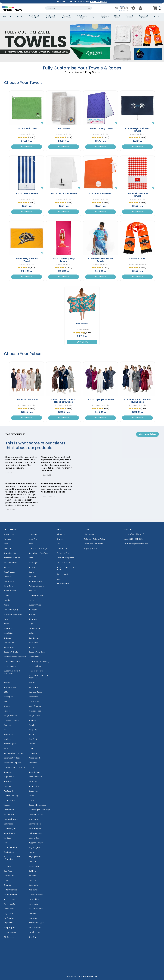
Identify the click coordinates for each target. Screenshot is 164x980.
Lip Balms (8, 781)
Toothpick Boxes (11, 819)
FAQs (59, 544)
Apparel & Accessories (66, 17)
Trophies (7, 739)
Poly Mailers (9, 581)
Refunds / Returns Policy (94, 539)
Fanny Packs (9, 810)
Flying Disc (8, 586)
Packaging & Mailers (144, 17)
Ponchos (32, 880)
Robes (31, 600)
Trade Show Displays (13, 614)
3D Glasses (9, 937)
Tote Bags (8, 548)
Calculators (34, 701)
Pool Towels (82, 324)
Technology (34, 866)
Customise (26, 147)
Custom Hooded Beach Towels (100, 260)
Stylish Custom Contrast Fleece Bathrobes (63, 401)
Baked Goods (35, 758)
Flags (31, 558)
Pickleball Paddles (11, 720)
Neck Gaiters (34, 772)
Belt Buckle (8, 734)
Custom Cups (35, 605)
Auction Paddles (36, 909)
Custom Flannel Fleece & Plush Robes (138, 401)
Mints (6, 748)
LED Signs (33, 610)
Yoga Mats (8, 913)
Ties (5, 730)
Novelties (158, 17)
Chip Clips (33, 937)
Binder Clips (34, 786)
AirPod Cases (9, 899)
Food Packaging (11, 610)
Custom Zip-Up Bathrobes (101, 399)
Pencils (32, 725)
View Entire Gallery (147, 434)
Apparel (32, 647)
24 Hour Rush (63, 574)
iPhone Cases (10, 932)
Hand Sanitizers (35, 777)
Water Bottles (35, 628)
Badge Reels (34, 716)
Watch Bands (34, 932)
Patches (7, 539)
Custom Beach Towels (26, 194)
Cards (31, 800)
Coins (6, 595)
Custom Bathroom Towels (64, 194)
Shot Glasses (9, 572)
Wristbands (9, 791)
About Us (61, 534)
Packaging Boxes (11, 744)
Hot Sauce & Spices (12, 763)
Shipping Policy (90, 548)
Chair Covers (9, 800)
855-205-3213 (122, 8)
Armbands (33, 904)
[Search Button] (89, 8)
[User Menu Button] (133, 8)
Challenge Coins (36, 595)
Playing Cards (35, 857)
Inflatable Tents (10, 847)
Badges (32, 734)
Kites (6, 880)
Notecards (33, 697)
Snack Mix (33, 763)
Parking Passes (35, 833)
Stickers (7, 567)
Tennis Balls (9, 909)
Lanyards (33, 614)
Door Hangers (10, 829)
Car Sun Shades (36, 894)
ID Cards (7, 638)
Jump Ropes (9, 927)
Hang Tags (33, 730)
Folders (32, 796)
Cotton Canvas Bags (38, 548)
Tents (6, 843)
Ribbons (32, 591)
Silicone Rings (35, 838)
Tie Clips (7, 838)
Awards (32, 744)
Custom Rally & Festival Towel (26, 260)
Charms (7, 885)
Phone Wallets (10, 591)
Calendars (8, 824)
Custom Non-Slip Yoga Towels (63, 260)
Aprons (32, 567)
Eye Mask (8, 786)
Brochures (33, 876)
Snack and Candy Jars (13, 753)
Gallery (60, 539)
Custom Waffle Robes (26, 399)
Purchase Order (64, 553)
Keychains (8, 577)
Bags (31, 544)
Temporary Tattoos (37, 671)
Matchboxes (34, 819)
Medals (32, 682)
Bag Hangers (34, 847)
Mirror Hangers (35, 829)
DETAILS (104, 2)
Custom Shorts (35, 666)
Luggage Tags (35, 711)
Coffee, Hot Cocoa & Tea (15, 767)
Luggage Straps (36, 843)
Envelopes (8, 697)
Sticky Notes (34, 687)
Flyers (6, 701)
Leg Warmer (9, 777)
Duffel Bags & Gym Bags (39, 810)
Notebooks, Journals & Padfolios (39, 677)
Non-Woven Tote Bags (39, 553)
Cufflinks (32, 871)
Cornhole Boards (36, 824)
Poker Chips (34, 899)
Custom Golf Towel (27, 128)
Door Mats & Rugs (12, 796)
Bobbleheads (10, 814)
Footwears (33, 918)
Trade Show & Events (34, 17)
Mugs (31, 624)
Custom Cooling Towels (100, 128)
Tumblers (8, 628)
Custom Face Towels (100, 194)
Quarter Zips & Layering (39, 661)
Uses (59, 579)
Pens (6, 619)
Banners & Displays (12, 558)
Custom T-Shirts (11, 652)
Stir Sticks (33, 781)
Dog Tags (8, 871)
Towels (7, 600)
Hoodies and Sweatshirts (15, 657)
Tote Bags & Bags (82, 17)
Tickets (7, 805)
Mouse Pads (9, 534)
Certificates (34, 739)
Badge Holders (10, 716)
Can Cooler (34, 638)
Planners (7, 866)
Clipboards (33, 791)
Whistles (32, 913)
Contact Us (62, 548)
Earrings (32, 852)
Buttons (7, 624)
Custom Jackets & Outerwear (12, 672)
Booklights (33, 890)
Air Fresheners (10, 687)
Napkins (32, 572)
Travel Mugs (9, 633)
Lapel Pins (33, 539)
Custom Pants (10, 666)
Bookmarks (33, 885)
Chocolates (34, 753)
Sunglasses (9, 643)
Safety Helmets (10, 894)
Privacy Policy (90, 534)
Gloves (7, 682)
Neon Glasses (35, 927)
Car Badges (9, 852)
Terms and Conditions (94, 544)
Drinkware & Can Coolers (51, 17)
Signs (94, 17)
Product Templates (65, 558)
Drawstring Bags (11, 553)
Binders (7, 706)
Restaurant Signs (36, 923)
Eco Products (9, 876)
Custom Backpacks (37, 805)
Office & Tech (117, 17)
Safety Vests (9, 904)
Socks (6, 605)
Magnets (8, 711)
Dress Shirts (34, 657)
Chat (126, 10)
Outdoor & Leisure (129, 17)
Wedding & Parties (105, 17)
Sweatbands (9, 833)
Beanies (32, 577)
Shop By (20, 17)
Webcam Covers (36, 586)
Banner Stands (10, 563)
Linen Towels (63, 128)
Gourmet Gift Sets (12, 758)
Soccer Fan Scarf (137, 259)
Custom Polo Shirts (12, 661)
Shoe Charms (35, 706)
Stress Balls (9, 647)
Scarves (7, 725)
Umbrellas (8, 772)
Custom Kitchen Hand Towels (138, 195)
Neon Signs (34, 563)
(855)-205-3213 (137, 534)
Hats (6, 544)
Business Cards (35, 692)
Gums (31, 767)
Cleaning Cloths (36, 814)
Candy (32, 748)
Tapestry (32, 862)
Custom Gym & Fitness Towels (137, 130)
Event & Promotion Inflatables (12, 858)
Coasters (33, 534)
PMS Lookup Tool (64, 563)
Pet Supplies (9, 918)
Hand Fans (33, 643)
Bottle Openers (35, 581)
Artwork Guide (63, 584)
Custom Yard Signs (37, 652)
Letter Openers (10, 890)
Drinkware (33, 619)
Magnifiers (8, 923)
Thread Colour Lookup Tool (67, 568)
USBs (6, 692)
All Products (7, 17)
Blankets (32, 720)
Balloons (32, 633)
